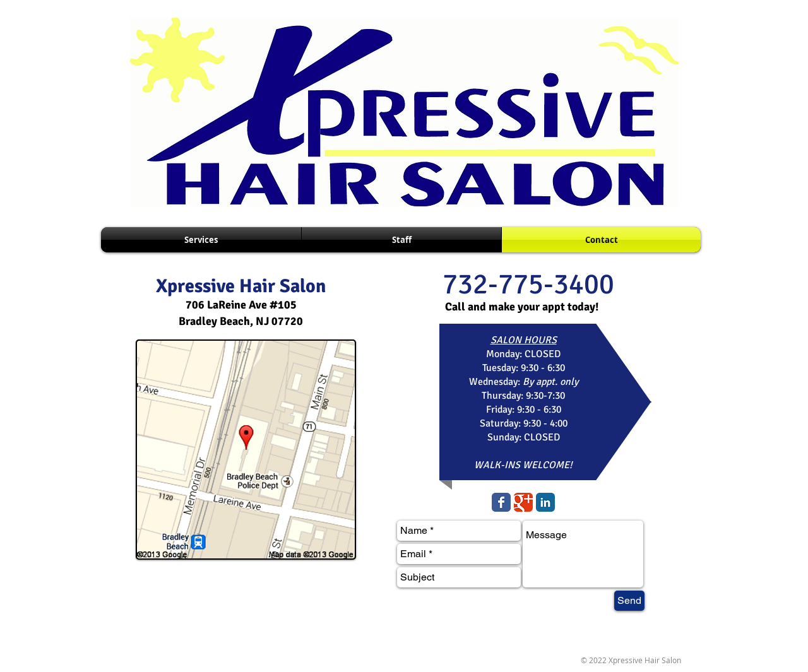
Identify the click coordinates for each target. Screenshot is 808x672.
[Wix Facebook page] (501, 502)
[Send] (629, 601)
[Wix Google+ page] (523, 502)
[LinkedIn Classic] (545, 502)
